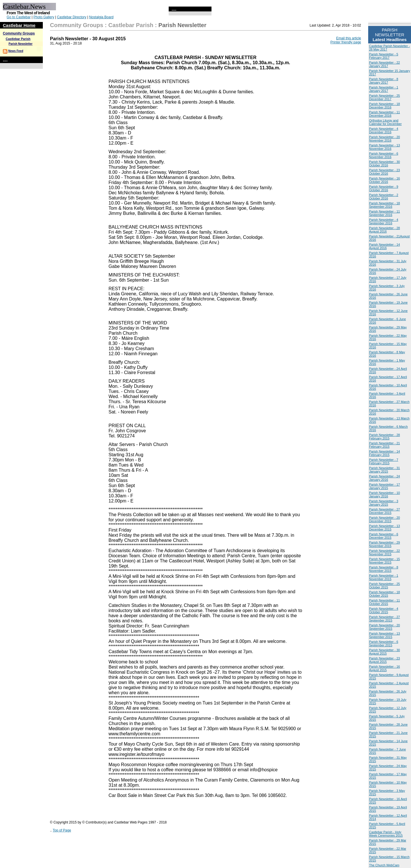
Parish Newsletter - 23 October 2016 (384, 172)
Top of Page (62, 830)
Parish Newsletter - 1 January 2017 (384, 89)
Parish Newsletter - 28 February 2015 (384, 437)
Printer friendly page (346, 42)
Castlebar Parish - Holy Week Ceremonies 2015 (386, 834)
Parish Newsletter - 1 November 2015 (384, 577)
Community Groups (19, 33)
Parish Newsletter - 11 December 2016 (384, 114)
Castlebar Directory (72, 17)
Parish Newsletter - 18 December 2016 (384, 106)
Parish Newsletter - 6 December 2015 (384, 536)
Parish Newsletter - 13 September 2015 (384, 635)
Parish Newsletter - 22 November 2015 (384, 552)
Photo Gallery (44, 17)
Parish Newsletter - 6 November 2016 (384, 155)
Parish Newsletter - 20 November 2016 (384, 139)
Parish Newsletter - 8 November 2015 (384, 569)
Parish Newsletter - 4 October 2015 (384, 610)
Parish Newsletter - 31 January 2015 (384, 470)
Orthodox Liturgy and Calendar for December (385, 122)
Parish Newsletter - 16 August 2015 (384, 668)
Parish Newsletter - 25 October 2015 (384, 586)
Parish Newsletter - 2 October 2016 (384, 197)
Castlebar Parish (18, 39)
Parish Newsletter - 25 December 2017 (384, 97)
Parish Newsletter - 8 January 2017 (384, 81)
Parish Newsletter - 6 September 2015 (384, 643)
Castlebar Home (19, 25)
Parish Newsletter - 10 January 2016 (384, 494)
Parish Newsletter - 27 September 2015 (384, 619)
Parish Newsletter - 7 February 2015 (384, 461)
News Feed (16, 51)
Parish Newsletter (21, 44)
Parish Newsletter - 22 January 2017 (384, 64)
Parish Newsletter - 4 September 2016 (384, 221)
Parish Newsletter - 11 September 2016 (384, 213)
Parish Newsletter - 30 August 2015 (384, 652)
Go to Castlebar (19, 17)
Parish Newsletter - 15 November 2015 (384, 561)
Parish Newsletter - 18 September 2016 (384, 205)
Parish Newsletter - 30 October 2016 (384, 163)
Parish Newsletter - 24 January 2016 (384, 478)
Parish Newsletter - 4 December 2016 (384, 130)
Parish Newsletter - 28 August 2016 (384, 230)
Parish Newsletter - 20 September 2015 (384, 627)
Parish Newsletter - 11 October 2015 (384, 602)
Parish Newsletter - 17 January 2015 (384, 486)
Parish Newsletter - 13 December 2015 (384, 528)
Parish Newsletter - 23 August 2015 (384, 660)
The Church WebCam (384, 865)
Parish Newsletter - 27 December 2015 (384, 511)
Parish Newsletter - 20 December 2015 (384, 519)
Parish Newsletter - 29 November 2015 (384, 544)
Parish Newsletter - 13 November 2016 (384, 147)
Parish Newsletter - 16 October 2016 (384, 180)
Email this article (349, 38)
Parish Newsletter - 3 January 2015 (384, 503)
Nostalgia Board (101, 17)
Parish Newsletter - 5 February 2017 (384, 56)
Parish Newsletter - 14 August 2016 (384, 246)
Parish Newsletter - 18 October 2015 (384, 594)
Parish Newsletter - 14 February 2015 (384, 453)
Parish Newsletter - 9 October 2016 (384, 188)
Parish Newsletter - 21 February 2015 (384, 445)
